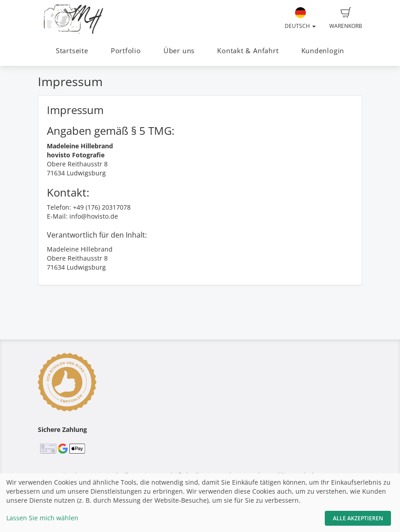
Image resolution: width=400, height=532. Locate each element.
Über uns (179, 51)
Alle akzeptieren (358, 518)
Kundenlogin (323, 51)
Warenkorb (346, 18)
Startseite (72, 51)
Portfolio (126, 51)
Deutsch (300, 18)
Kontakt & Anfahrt (248, 51)
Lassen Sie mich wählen (42, 518)
